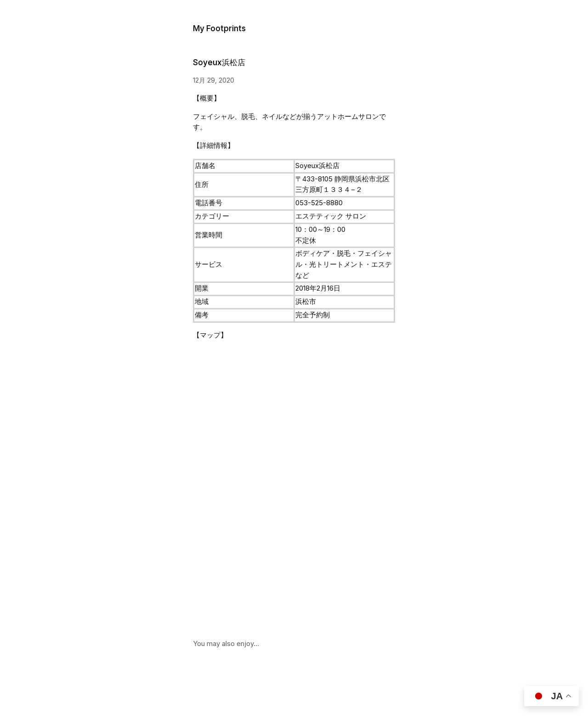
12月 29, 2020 (214, 80)
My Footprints (219, 28)
